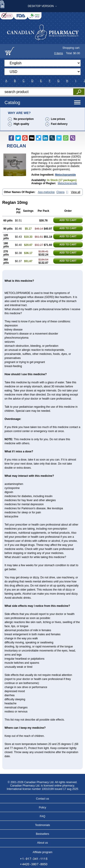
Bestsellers (42, 834)
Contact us (42, 799)
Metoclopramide (66, 175)
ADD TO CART (68, 220)
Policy (42, 807)
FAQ (42, 816)
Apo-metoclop (46, 192)
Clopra (60, 192)
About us (42, 843)
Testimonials (42, 825)
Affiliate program (42, 852)
